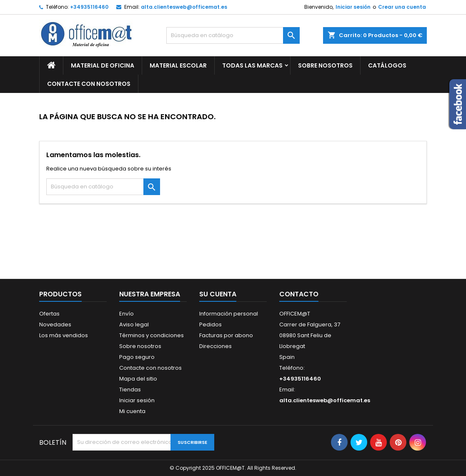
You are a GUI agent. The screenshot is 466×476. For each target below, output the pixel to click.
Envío (127, 314)
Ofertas (49, 314)
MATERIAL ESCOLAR (178, 65)
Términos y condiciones (152, 335)
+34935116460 (89, 7)
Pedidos (210, 324)
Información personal (229, 314)
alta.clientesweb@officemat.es (184, 7)
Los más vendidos (64, 335)
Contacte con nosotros (150, 368)
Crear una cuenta (402, 7)
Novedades (55, 324)
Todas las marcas (252, 65)
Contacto (299, 294)
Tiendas (130, 390)
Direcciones (215, 346)
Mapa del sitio (138, 379)
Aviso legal (134, 324)
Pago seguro (137, 357)
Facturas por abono (226, 335)
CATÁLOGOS (387, 65)
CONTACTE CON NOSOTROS (89, 84)
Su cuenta (218, 294)
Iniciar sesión (353, 7)
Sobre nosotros (325, 65)
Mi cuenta (132, 411)
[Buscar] (233, 35)
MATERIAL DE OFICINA (103, 65)
